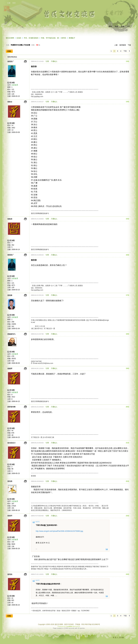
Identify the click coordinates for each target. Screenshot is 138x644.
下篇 (129, 45)
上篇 (116, 45)
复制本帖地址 (12, 57)
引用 (47, 61)
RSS (83, 624)
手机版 (78, 624)
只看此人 (54, 61)
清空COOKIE (69, 624)
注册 (9, 3)
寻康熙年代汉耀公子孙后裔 (20, 45)
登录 (14, 3)
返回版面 (123, 45)
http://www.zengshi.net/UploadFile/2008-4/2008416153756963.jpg (59, 531)
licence (78, 626)
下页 (125, 51)
